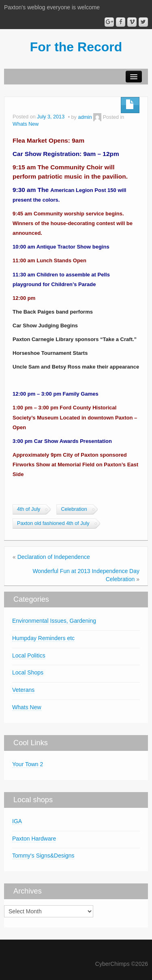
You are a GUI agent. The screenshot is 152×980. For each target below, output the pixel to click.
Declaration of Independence (54, 557)
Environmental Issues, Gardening (54, 621)
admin (85, 117)
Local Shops (28, 672)
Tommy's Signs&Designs (43, 856)
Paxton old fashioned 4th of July (53, 523)
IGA (17, 821)
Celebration (74, 509)
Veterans (23, 690)
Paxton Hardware (34, 839)
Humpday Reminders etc (43, 638)
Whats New (26, 124)
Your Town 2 (28, 764)
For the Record (76, 47)
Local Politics (29, 655)
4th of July (29, 509)
